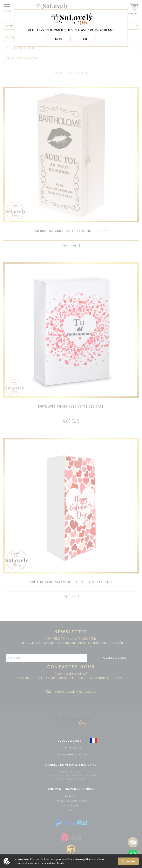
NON (59, 39)
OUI (84, 39)
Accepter (128, 861)
